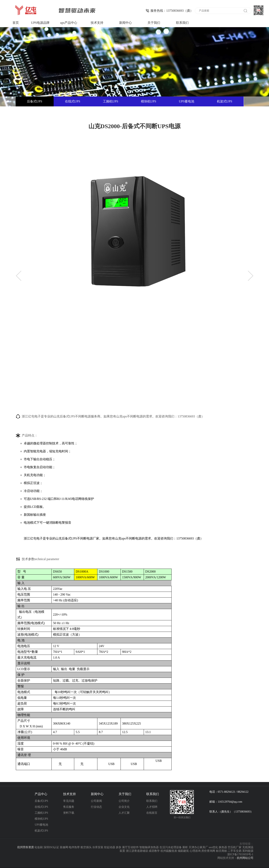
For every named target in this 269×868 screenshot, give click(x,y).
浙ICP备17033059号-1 (240, 854)
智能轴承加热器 (149, 847)
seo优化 (213, 847)
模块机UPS (149, 101)
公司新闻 (96, 801)
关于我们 (154, 23)
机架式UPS (225, 101)
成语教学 (154, 851)
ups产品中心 (69, 23)
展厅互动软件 (130, 847)
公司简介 (124, 801)
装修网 (64, 847)
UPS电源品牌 (40, 23)
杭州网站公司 (245, 858)
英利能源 (248, 851)
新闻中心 (125, 23)
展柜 (185, 847)
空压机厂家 (235, 847)
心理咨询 (195, 851)
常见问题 (69, 801)
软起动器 (110, 847)
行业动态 (96, 807)
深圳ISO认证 (51, 847)
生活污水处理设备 (171, 847)
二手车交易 (235, 851)
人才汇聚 (124, 813)
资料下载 (69, 813)
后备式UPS (35, 101)
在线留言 (152, 813)
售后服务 (69, 807)
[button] (19, 276)
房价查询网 (208, 851)
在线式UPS (73, 101)
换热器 (223, 847)
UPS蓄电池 (187, 101)
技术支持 (97, 23)
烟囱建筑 (183, 851)
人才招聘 (152, 807)
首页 (16, 23)
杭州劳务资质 (26, 847)
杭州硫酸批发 (169, 851)
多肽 (119, 847)
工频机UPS (111, 101)
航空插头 (86, 847)
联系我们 (182, 23)
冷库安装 (98, 847)
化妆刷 (39, 847)
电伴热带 (74, 847)
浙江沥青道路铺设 (137, 851)
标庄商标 (221, 851)
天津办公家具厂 (198, 847)
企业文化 (124, 807)
